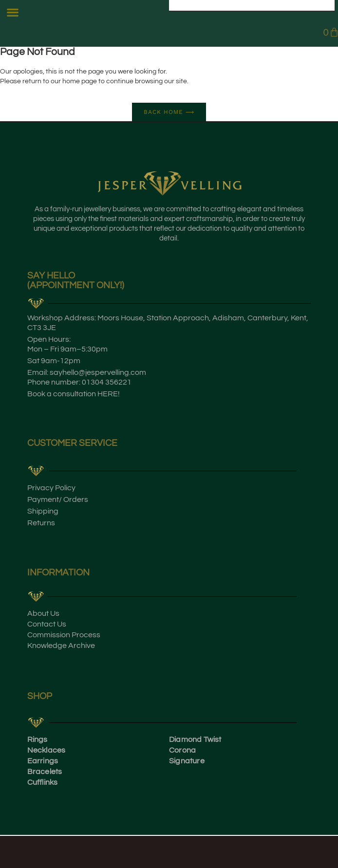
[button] (13, 12)
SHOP (40, 696)
